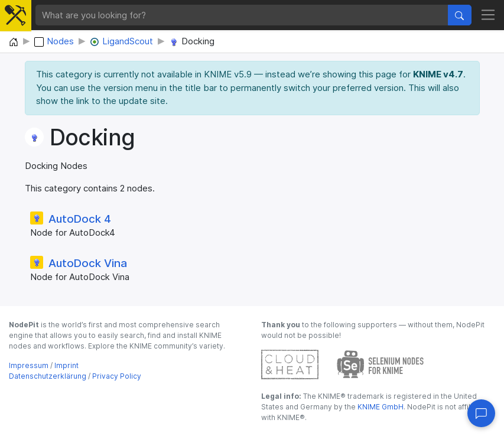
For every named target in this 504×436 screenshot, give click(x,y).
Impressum (29, 365)
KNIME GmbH (380, 407)
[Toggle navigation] (488, 15)
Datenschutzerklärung (48, 376)
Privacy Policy (117, 376)
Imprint (66, 365)
